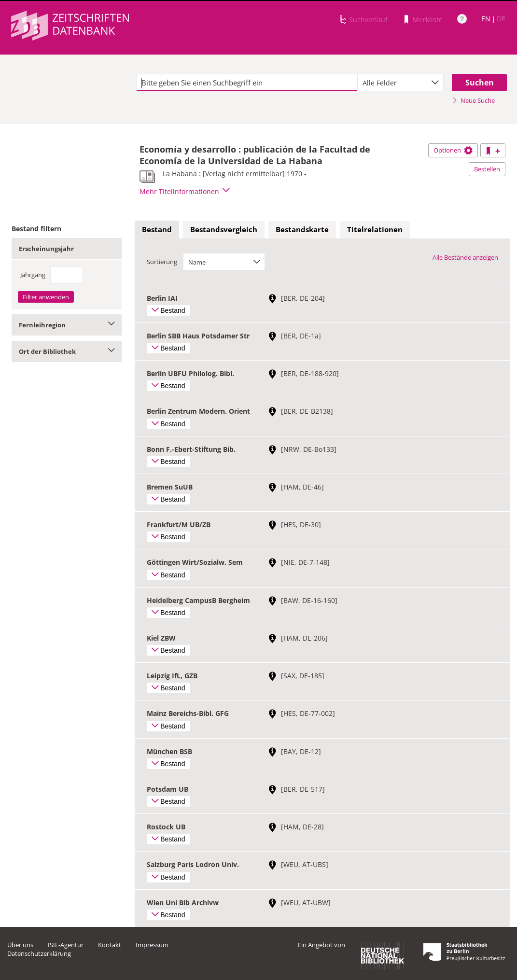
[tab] (157, 230)
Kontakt (110, 945)
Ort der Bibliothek (67, 351)
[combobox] (400, 83)
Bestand (157, 229)
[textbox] (247, 83)
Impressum (152, 945)
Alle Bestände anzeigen (465, 257)
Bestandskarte (302, 229)
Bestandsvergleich (224, 229)
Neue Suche (473, 100)
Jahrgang (33, 275)
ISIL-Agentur (66, 945)
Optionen (453, 150)
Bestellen (487, 169)
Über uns (20, 945)
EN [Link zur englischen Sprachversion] (486, 19)
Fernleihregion (67, 325)
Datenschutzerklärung (39, 953)
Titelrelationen (375, 229)
